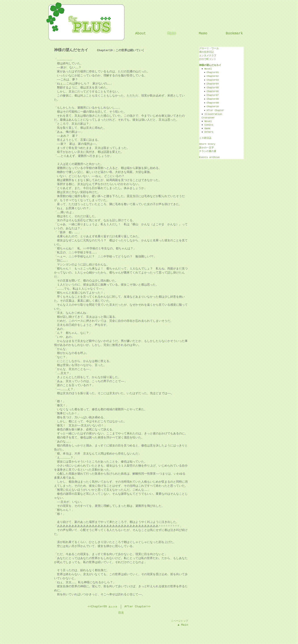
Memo (203, 34)
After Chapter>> (137, 607)
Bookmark (234, 34)
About (141, 34)
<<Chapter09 (97, 607)
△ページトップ (179, 621)
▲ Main (183, 625)
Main (172, 34)
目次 (121, 613)
